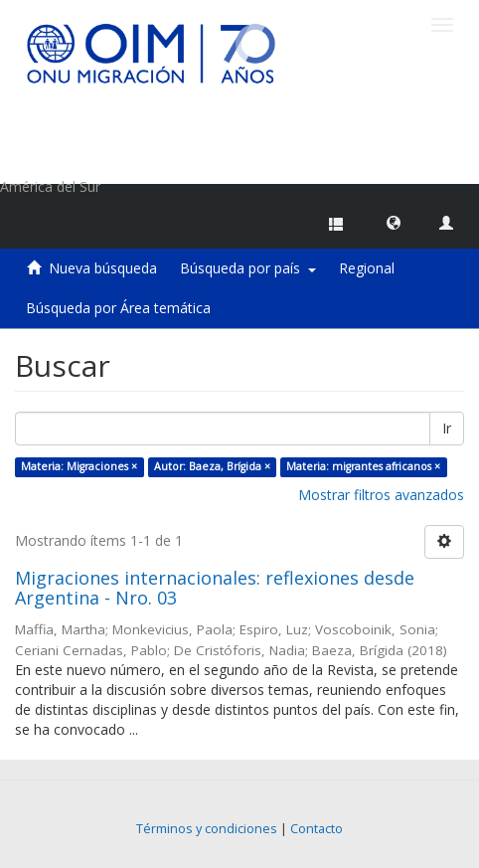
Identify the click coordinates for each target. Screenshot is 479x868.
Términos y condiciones (207, 829)
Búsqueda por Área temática (118, 308)
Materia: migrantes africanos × (363, 466)
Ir (447, 428)
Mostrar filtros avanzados (381, 495)
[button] (394, 222)
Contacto (317, 829)
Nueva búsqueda (103, 268)
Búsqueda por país (248, 268)
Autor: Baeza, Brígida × (212, 466)
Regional (367, 268)
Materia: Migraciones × (79, 466)
